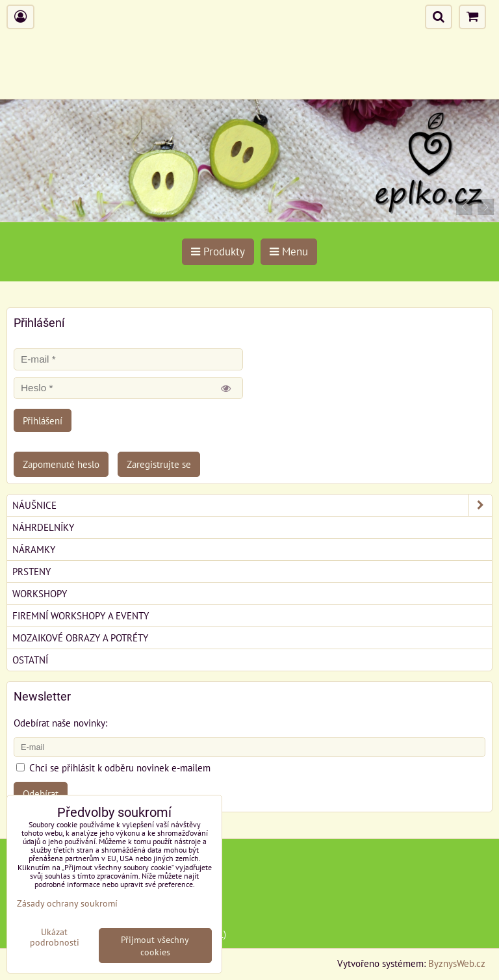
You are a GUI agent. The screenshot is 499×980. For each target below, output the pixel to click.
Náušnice (252, 505)
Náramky (34, 549)
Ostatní (30, 660)
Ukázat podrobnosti (55, 937)
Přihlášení (43, 420)
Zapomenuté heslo (61, 464)
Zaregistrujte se (159, 464)
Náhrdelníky (43, 527)
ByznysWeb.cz (457, 963)
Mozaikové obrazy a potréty (80, 638)
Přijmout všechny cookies (155, 946)
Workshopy (40, 593)
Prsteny (32, 571)
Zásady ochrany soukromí (67, 903)
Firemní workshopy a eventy (81, 615)
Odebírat (41, 793)
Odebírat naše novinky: (60, 723)
